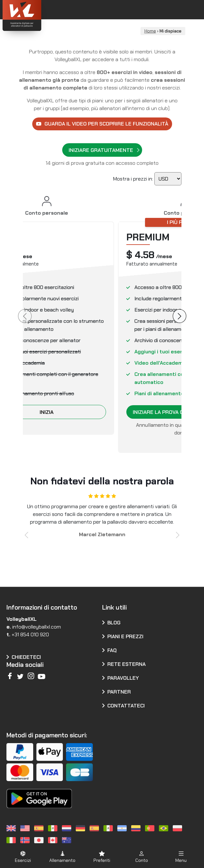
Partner (119, 692)
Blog (114, 623)
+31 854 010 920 (30, 635)
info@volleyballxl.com (37, 627)
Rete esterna (126, 664)
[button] (27, 535)
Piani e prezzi (125, 636)
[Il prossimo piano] (180, 316)
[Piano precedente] (25, 316)
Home (150, 31)
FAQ (112, 650)
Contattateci (126, 706)
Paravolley (123, 678)
